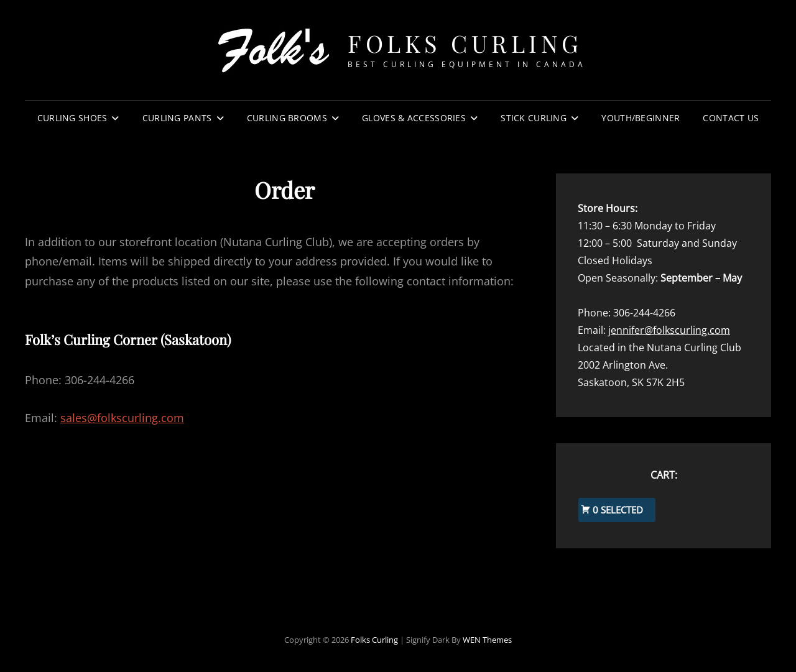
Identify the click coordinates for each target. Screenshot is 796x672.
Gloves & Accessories (414, 118)
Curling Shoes (72, 118)
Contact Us (731, 118)
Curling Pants (177, 118)
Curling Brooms (287, 118)
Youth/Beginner (641, 118)
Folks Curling (465, 43)
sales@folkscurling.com (122, 418)
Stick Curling (534, 118)
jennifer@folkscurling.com (669, 330)
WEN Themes (487, 640)
